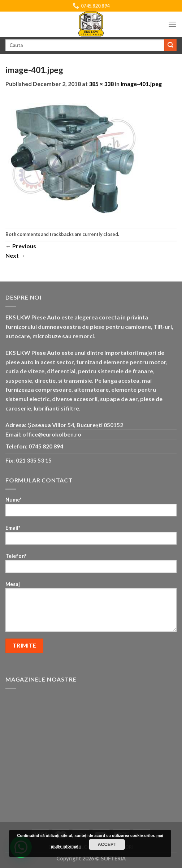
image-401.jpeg (141, 84)
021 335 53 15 (34, 460)
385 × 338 (101, 84)
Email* (91, 537)
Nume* (91, 509)
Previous (21, 246)
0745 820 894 (46, 446)
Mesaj (91, 609)
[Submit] (170, 45)
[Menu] (172, 24)
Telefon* (91, 565)
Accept (107, 845)
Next (16, 255)
